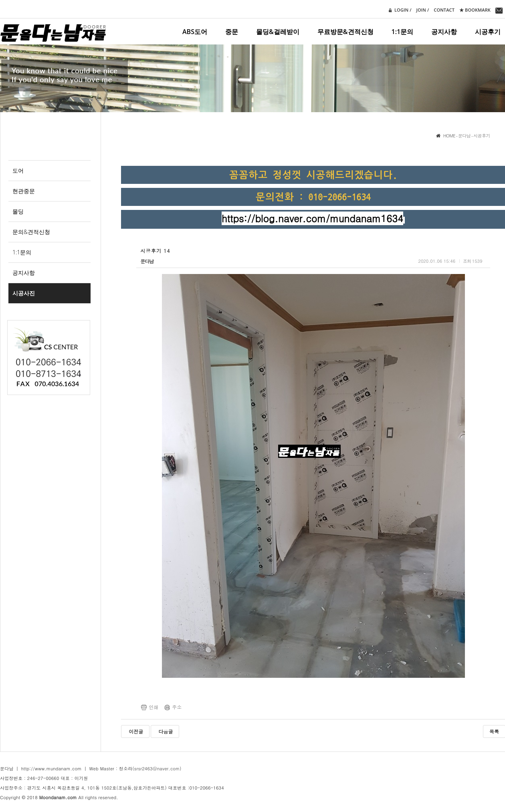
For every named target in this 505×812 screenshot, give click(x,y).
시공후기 (488, 32)
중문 (232, 32)
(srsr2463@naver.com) (157, 769)
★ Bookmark (475, 10)
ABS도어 (195, 32)
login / (399, 10)
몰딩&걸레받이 (278, 32)
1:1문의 (403, 32)
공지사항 (444, 32)
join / (423, 10)
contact (444, 10)
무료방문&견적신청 (345, 32)
